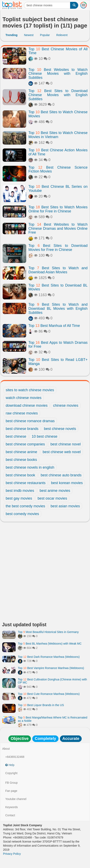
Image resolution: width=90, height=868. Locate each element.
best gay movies (19, 498)
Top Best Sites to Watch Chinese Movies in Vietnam (58, 135)
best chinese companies (25, 444)
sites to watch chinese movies (30, 390)
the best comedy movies (25, 506)
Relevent (62, 35)
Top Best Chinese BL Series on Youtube (58, 189)
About (6, 749)
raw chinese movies (22, 413)
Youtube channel (16, 799)
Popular (45, 35)
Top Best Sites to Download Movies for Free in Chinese (58, 248)
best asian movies (65, 506)
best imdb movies (20, 491)
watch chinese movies (24, 398)
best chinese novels (60, 429)
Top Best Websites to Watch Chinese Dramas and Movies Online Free (58, 229)
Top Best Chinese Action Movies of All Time (58, 152)
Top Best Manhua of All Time (54, 326)
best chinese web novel (62, 452)
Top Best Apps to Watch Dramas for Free (58, 345)
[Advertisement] (45, 573)
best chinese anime (21, 452)
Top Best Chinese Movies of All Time (58, 51)
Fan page (11, 791)
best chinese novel (66, 444)
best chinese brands (22, 429)
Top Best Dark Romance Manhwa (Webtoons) (49, 657)
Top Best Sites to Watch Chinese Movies (58, 114)
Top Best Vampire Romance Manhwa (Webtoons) (51, 668)
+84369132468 (15, 757)
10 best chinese (44, 436)
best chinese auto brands (61, 475)
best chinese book (20, 475)
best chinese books (21, 460)
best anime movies (55, 491)
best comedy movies (22, 514)
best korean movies (67, 483)
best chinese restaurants (26, 483)
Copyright (11, 773)
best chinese (16, 436)
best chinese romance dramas (30, 421)
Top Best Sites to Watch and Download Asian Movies (58, 270)
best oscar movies (52, 498)
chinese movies (66, 405)
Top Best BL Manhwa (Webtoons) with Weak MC (50, 644)
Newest (29, 35)
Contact (10, 815)
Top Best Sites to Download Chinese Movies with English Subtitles (58, 95)
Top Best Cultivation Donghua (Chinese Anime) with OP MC (52, 681)
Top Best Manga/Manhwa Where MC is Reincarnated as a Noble (53, 719)
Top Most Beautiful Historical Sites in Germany (48, 632)
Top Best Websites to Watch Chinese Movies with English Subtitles (58, 74)
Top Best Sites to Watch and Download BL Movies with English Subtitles (58, 309)
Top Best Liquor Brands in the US (41, 705)
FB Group (11, 783)
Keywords (11, 807)
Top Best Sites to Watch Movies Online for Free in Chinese (58, 209)
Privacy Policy (12, 854)
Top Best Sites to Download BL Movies (58, 287)
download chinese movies (27, 405)
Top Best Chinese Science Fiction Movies (58, 169)
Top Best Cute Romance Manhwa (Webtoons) (49, 694)
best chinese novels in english (30, 467)
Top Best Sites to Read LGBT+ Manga (58, 362)
